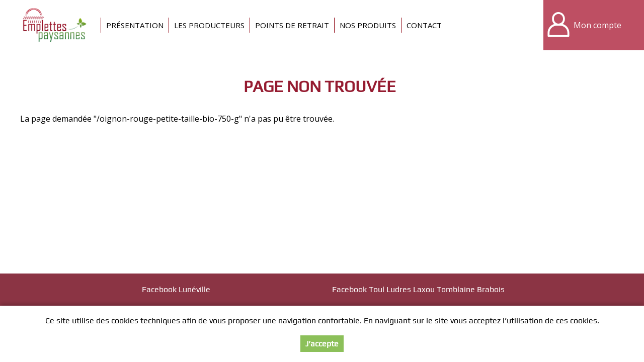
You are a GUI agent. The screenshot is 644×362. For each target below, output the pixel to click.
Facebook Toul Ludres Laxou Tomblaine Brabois (418, 289)
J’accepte (322, 344)
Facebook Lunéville (176, 289)
